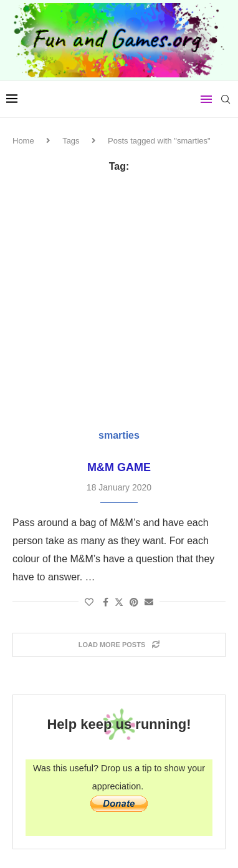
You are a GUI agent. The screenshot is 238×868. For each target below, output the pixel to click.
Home (23, 141)
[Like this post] (89, 602)
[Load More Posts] (119, 645)
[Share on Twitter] (119, 602)
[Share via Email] (149, 602)
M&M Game (119, 467)
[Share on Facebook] (106, 602)
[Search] (226, 99)
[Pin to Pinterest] (134, 602)
